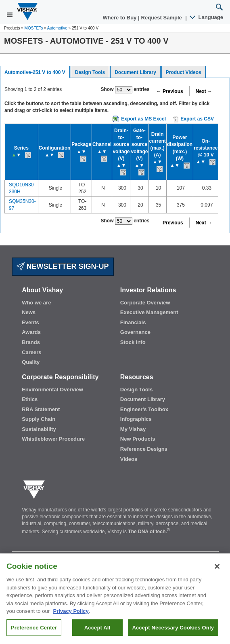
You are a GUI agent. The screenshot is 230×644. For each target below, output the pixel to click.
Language (207, 17)
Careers (31, 352)
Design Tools (90, 72)
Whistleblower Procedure (53, 439)
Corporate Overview (145, 303)
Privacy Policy (71, 615)
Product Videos (184, 72)
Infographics (136, 419)
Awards (31, 332)
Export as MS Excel (143, 119)
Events (30, 322)
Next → (204, 91)
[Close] (217, 570)
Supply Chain (39, 419)
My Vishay (133, 429)
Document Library (135, 72)
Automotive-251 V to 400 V (35, 72)
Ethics (30, 399)
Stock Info (133, 342)
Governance (135, 332)
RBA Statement (41, 409)
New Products (138, 439)
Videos (129, 459)
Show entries (125, 90)
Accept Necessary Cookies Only (173, 632)
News (29, 312)
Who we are (36, 303)
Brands (31, 342)
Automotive (57, 28)
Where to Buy (120, 18)
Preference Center (34, 632)
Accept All (97, 632)
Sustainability (39, 429)
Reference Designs (144, 449)
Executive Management (149, 312)
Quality (31, 362)
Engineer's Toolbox (144, 409)
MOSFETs (34, 28)
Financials (133, 322)
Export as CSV (193, 119)
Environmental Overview (52, 390)
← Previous (170, 91)
